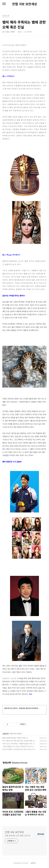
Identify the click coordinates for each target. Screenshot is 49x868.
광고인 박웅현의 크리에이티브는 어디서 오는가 (18, 749)
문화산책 (6, 734)
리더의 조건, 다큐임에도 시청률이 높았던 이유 (17, 744)
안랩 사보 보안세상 (25, 4)
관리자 (33, 863)
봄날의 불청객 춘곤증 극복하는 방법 (14, 738)
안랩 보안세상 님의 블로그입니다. (18, 835)
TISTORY (25, 863)
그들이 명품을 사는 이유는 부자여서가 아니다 (17, 746)
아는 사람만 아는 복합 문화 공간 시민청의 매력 (17, 741)
